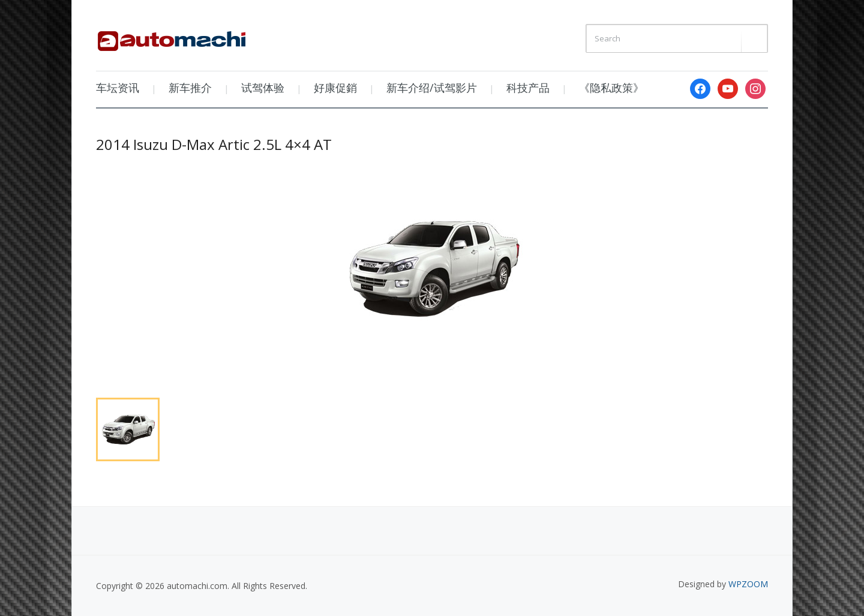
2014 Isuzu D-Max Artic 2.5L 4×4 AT (214, 144)
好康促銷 (335, 88)
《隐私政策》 (611, 88)
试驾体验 (263, 88)
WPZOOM (748, 584)
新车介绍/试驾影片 (432, 88)
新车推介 (190, 88)
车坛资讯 (118, 88)
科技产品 (528, 88)
